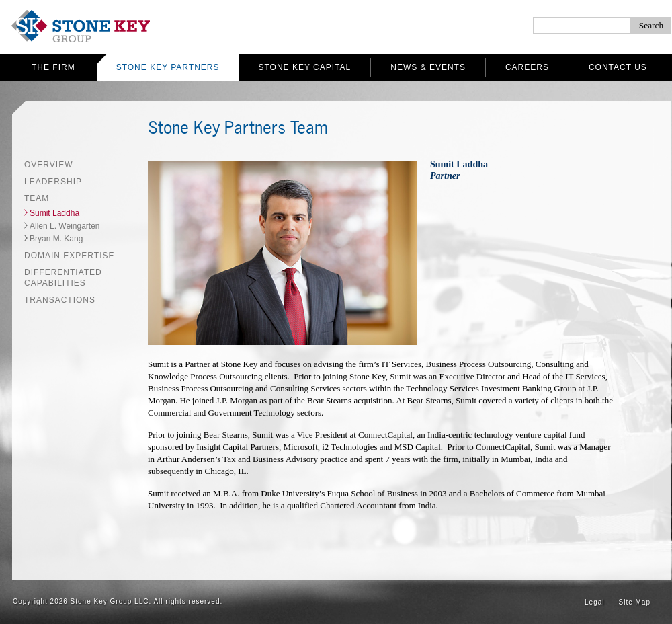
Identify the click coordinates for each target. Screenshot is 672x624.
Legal (594, 602)
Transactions (60, 300)
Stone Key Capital (305, 67)
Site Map (635, 602)
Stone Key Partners (168, 67)
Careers (527, 67)
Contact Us (618, 67)
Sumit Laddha (54, 213)
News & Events (428, 67)
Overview (48, 165)
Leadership (53, 182)
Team (37, 198)
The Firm (53, 67)
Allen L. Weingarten (65, 226)
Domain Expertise (69, 256)
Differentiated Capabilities (63, 278)
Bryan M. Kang (56, 239)
